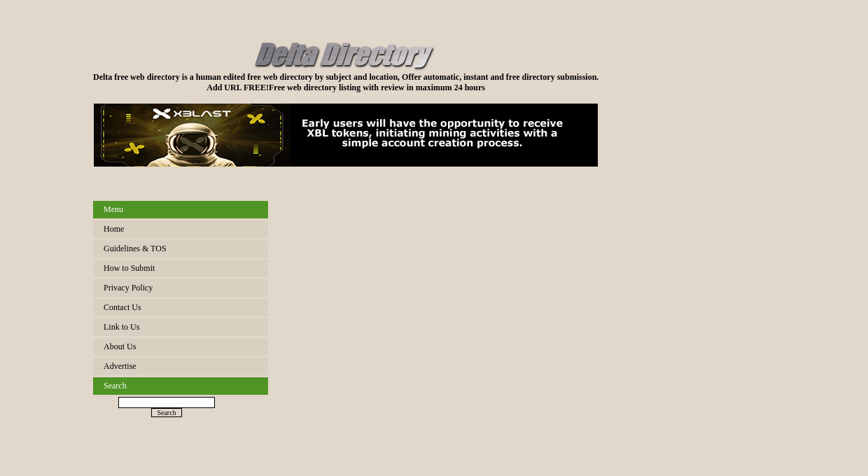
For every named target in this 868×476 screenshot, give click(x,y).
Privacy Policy (128, 288)
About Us (120, 346)
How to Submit (129, 268)
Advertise (120, 366)
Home (114, 229)
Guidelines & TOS (135, 248)
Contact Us (122, 307)
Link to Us (121, 327)
